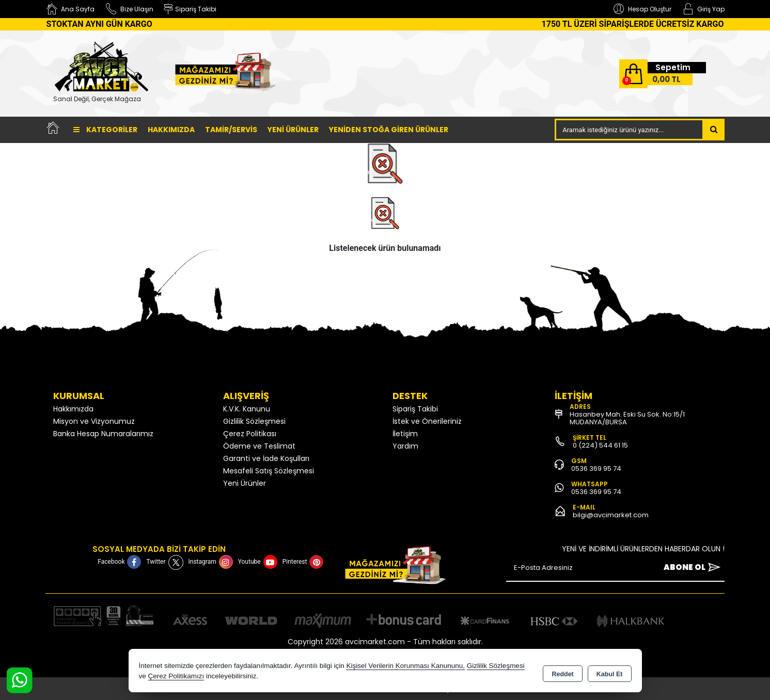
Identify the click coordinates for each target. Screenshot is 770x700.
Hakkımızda (171, 130)
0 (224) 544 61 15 (600, 445)
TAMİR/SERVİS (231, 130)
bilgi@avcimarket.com (611, 515)
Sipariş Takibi (415, 409)
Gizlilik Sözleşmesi (254, 421)
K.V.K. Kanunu (247, 409)
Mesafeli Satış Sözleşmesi (269, 471)
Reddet (562, 672)
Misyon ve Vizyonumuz (94, 421)
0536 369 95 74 (596, 468)
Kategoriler (105, 130)
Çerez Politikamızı (176, 677)
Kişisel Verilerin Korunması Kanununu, (405, 666)
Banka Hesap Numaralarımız (103, 434)
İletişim (405, 434)
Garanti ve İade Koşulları (266, 458)
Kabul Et (610, 672)
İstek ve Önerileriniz (427, 421)
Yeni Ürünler (245, 483)
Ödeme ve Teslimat (259, 446)
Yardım (405, 446)
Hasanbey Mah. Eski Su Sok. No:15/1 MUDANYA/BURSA (627, 418)
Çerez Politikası (250, 434)
